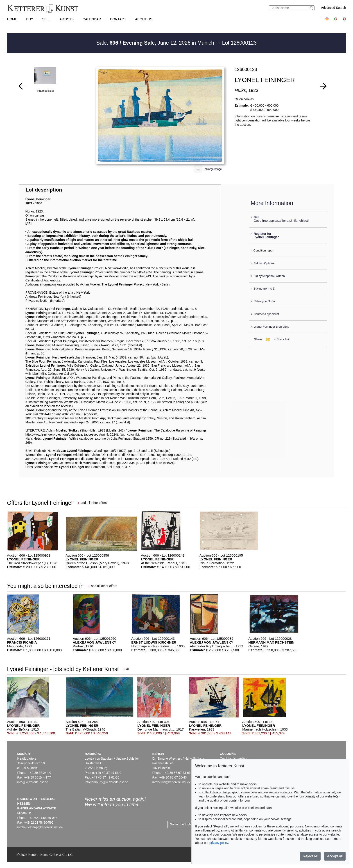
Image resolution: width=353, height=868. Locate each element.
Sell (46, 19)
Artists (67, 19)
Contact (118, 19)
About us (144, 19)
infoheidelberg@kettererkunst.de (40, 827)
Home (12, 19)
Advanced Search (334, 8)
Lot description (44, 190)
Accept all (335, 856)
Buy (30, 19)
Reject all (310, 856)
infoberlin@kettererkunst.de (172, 782)
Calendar (92, 19)
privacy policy (219, 843)
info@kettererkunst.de (33, 782)
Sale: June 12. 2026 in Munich (156, 43)
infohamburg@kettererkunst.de (106, 782)
